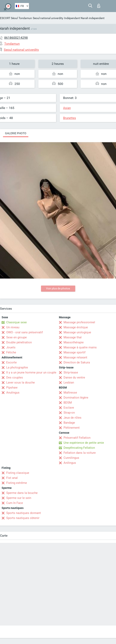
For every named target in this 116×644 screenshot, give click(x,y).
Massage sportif (74, 352)
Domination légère (76, 398)
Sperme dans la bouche (22, 493)
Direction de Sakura (77, 362)
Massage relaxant (75, 357)
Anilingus (70, 463)
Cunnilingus (71, 458)
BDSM (68, 403)
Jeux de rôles (72, 418)
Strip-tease (71, 372)
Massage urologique (77, 332)
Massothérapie (74, 342)
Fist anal (12, 478)
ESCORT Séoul (9, 18)
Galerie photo (16, 133)
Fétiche (11, 352)
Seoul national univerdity (48, 18)
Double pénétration (19, 342)
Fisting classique (18, 473)
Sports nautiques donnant (24, 513)
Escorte (11, 362)
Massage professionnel (79, 322)
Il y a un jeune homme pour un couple (31, 372)
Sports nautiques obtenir (23, 518)
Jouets (11, 347)
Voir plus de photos (58, 288)
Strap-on (69, 413)
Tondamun (25, 18)
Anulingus (13, 393)
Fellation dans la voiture (80, 453)
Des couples (15, 377)
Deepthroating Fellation (79, 448)
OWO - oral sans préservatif (25, 332)
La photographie (17, 367)
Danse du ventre (74, 377)
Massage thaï (73, 337)
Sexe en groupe (16, 337)
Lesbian (69, 383)
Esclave (69, 408)
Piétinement (72, 428)
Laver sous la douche (21, 383)
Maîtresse (70, 393)
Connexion (99, 6)
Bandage (69, 423)
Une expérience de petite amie (84, 443)
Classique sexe (16, 322)
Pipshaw (12, 388)
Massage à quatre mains (80, 347)
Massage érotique (76, 327)
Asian (67, 108)
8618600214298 (16, 38)
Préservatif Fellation (77, 438)
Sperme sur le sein (19, 498)
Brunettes (70, 118)
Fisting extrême (17, 483)
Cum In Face (15, 503)
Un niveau (13, 327)
